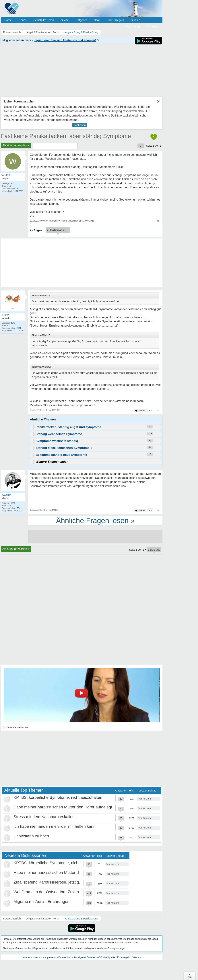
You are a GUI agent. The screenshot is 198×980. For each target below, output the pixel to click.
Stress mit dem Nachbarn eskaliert (44, 817)
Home (8, 20)
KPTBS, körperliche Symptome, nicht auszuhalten (58, 797)
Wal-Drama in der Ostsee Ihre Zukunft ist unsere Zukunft (64, 892)
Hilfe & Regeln (115, 20)
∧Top (190, 976)
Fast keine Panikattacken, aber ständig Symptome (66, 136)
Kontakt (27, 957)
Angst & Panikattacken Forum (43, 919)
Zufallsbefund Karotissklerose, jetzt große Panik (56, 882)
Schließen (80, 125)
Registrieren (132, 26)
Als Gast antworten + (16, 145)
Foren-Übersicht (12, 919)
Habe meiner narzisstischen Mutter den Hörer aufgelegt (63, 807)
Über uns (38, 957)
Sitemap (136, 957)
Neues (23, 20)
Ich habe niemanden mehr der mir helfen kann (55, 826)
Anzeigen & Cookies (84, 957)
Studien (136, 20)
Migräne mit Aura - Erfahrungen (41, 902)
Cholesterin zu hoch (31, 836)
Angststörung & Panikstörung (82, 919)
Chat (97, 20)
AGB (100, 957)
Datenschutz (65, 957)
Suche (65, 20)
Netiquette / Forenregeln (117, 957)
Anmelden (153, 26)
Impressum (50, 957)
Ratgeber (81, 20)
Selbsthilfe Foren (44, 20)
